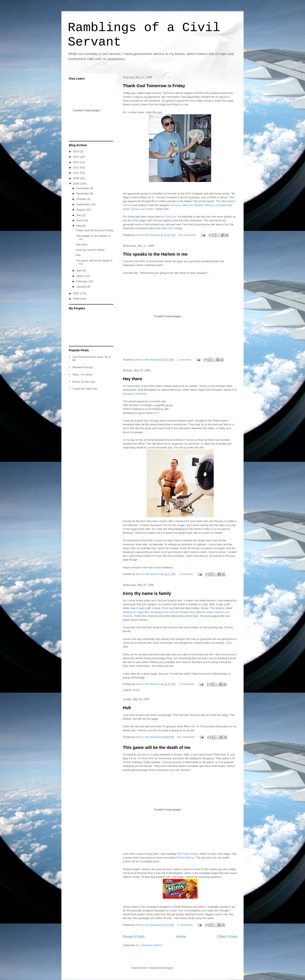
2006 (77, 299)
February (82, 281)
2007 (77, 293)
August (81, 210)
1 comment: (185, 360)
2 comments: (186, 925)
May (79, 226)
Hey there (132, 379)
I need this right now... (86, 389)
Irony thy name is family (147, 593)
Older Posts (227, 937)
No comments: (188, 235)
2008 (77, 184)
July (79, 215)
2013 (77, 162)
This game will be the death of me (157, 747)
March (81, 276)
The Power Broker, (188, 854)
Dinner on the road (84, 382)
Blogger (169, 968)
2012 (77, 167)
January (82, 287)
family (136, 690)
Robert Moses (186, 858)
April (80, 271)
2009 (77, 178)
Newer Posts (134, 937)
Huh (127, 708)
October (82, 199)
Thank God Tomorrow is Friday (154, 86)
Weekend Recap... (84, 367)
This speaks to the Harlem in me (155, 254)
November (83, 194)
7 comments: (187, 684)
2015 (77, 151)
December (83, 188)
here (171, 228)
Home (181, 937)
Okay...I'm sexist (82, 374)
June (80, 220)
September (84, 204)
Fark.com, (171, 217)
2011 (77, 173)
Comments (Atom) (151, 945)
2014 (77, 157)
